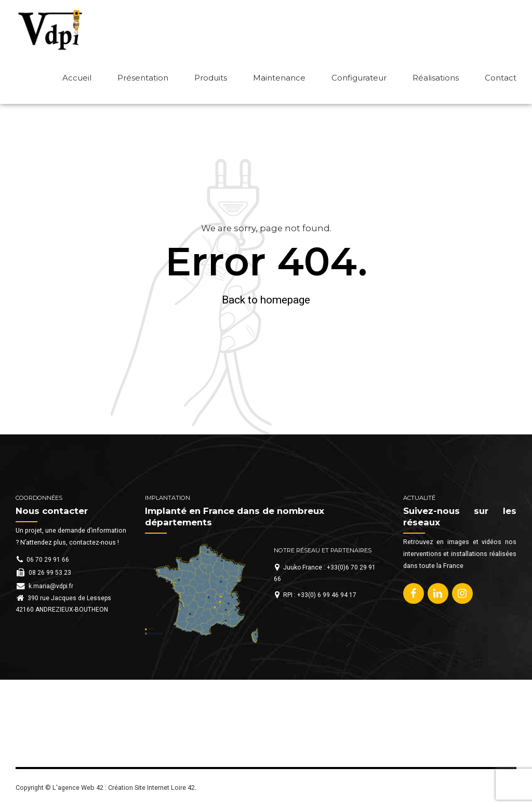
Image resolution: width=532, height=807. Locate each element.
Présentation (143, 78)
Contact (501, 78)
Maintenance (279, 78)
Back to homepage (266, 300)
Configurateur (359, 78)
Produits (211, 78)
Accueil (77, 78)
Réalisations (436, 78)
